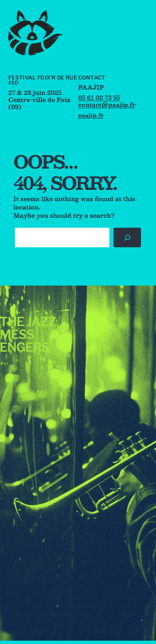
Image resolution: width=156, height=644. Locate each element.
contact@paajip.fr (107, 104)
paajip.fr (91, 115)
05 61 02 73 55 (99, 97)
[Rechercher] (127, 237)
